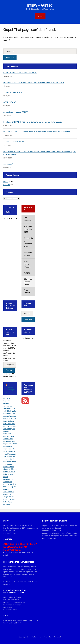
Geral (6, 181)
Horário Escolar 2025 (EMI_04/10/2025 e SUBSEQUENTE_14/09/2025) (34, 82)
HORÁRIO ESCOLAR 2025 (28, 229)
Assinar (9, 370)
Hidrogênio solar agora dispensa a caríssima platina (10, 416)
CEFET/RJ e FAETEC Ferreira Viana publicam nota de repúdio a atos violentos (37, 132)
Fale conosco (27, 219)
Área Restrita (27, 291)
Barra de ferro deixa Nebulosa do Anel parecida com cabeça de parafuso (10, 426)
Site (5, 623)
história (12, 620)
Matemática (19, 620)
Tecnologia (11, 623)
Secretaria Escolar (28, 254)
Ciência (6, 620)
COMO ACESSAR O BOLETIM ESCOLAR (20, 73)
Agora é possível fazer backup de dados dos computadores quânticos (10, 489)
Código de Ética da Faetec (28, 282)
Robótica (34, 620)
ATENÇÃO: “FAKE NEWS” (14, 142)
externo (7, 185)
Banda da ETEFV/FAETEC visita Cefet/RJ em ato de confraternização (33, 122)
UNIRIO (18, 623)
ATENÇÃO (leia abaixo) (13, 92)
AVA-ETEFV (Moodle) (27, 264)
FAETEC (27, 273)
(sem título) (8, 164)
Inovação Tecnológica (10, 390)
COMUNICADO (10, 102)
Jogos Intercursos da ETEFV (16, 112)
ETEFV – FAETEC (40, 5)
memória (27, 620)
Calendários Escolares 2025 (28, 242)
